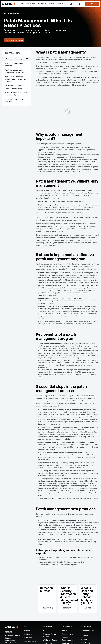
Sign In (65, 631)
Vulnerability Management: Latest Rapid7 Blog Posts (58, 565)
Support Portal (68, 634)
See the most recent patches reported (53, 557)
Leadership (28, 634)
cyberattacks (70, 150)
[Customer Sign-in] (83, 4)
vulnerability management (77, 190)
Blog (45, 631)
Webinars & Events (50, 640)
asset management (79, 275)
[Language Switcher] (75, 4)
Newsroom (28, 638)
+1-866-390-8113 (87, 631)
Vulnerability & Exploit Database (59, 562)
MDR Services (11, 643)
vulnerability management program (49, 269)
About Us (28, 631)
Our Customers (30, 641)
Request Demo (92, 4)
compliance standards (83, 164)
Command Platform (13, 636)
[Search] (71, 4)
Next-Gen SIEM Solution (14, 40)
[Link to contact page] (79, 4)
